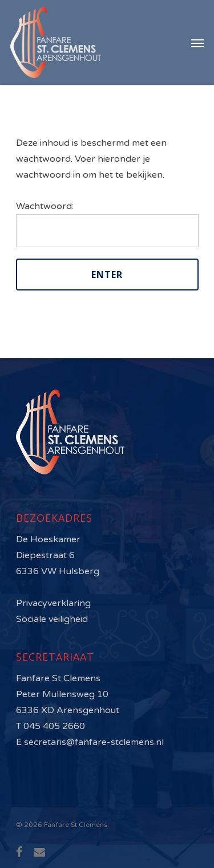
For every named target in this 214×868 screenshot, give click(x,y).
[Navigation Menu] (197, 43)
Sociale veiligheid (52, 619)
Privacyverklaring (53, 603)
